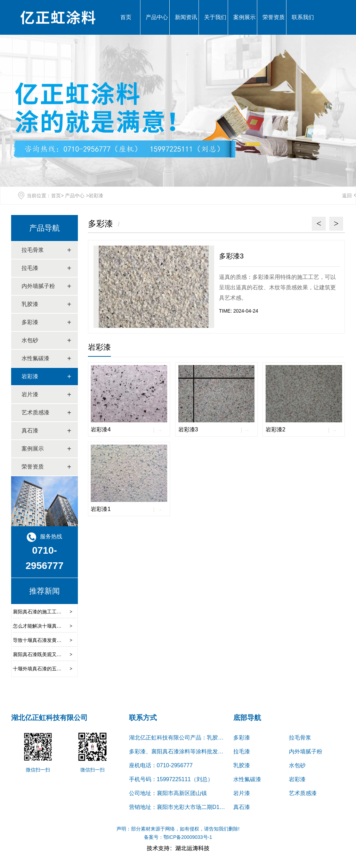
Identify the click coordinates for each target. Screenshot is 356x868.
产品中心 (157, 17)
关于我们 (215, 17)
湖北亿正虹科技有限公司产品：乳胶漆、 (179, 738)
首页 (126, 17)
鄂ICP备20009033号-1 (188, 837)
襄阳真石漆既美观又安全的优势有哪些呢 (57, 654)
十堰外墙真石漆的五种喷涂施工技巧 (52, 669)
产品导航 (44, 228)
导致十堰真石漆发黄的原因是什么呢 (52, 640)
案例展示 (244, 17)
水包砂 (30, 340)
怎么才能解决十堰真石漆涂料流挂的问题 (57, 626)
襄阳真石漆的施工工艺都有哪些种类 (52, 612)
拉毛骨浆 (33, 250)
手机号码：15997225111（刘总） (171, 779)
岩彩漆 (30, 376)
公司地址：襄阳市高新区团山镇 (168, 793)
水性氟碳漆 (35, 358)
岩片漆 (30, 394)
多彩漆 (30, 322)
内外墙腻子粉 (38, 286)
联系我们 (303, 17)
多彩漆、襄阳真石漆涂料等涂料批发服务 (179, 751)
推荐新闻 (44, 591)
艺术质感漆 (35, 412)
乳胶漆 (30, 304)
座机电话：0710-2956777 (161, 765)
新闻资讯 (186, 17)
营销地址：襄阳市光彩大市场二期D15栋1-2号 (185, 807)
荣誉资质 (274, 17)
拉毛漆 (30, 268)
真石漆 (30, 431)
